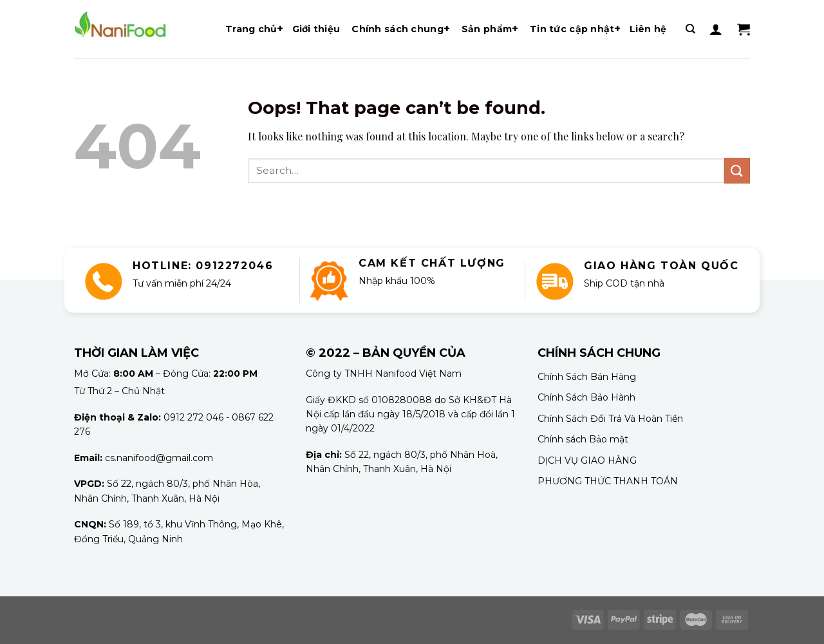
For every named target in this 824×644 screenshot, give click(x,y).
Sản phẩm (487, 29)
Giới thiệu (316, 29)
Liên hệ (648, 29)
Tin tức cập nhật (572, 29)
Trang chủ (251, 29)
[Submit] (737, 170)
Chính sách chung (397, 29)
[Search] (690, 29)
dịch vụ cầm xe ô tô (120, 610)
